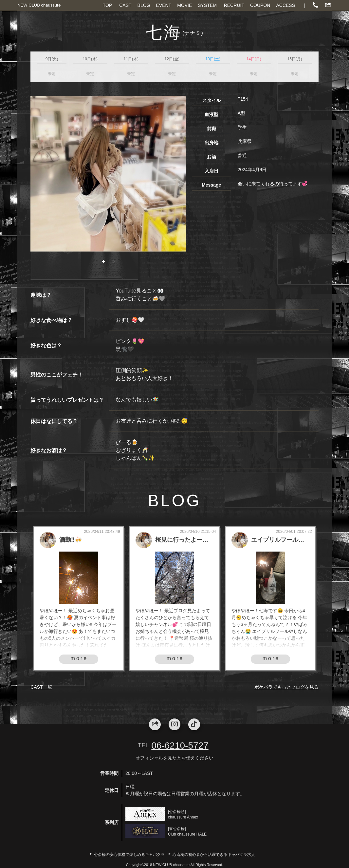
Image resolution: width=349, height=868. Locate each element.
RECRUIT (234, 5)
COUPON (260, 5)
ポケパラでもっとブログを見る (286, 687)
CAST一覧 (41, 687)
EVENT (164, 5)
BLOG (144, 5)
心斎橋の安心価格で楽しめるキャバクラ (129, 855)
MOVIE (184, 5)
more (79, 658)
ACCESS (285, 5)
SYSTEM (207, 5)
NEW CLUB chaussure (39, 5)
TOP (108, 5)
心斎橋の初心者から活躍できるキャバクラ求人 (214, 855)
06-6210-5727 (180, 746)
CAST (125, 5)
